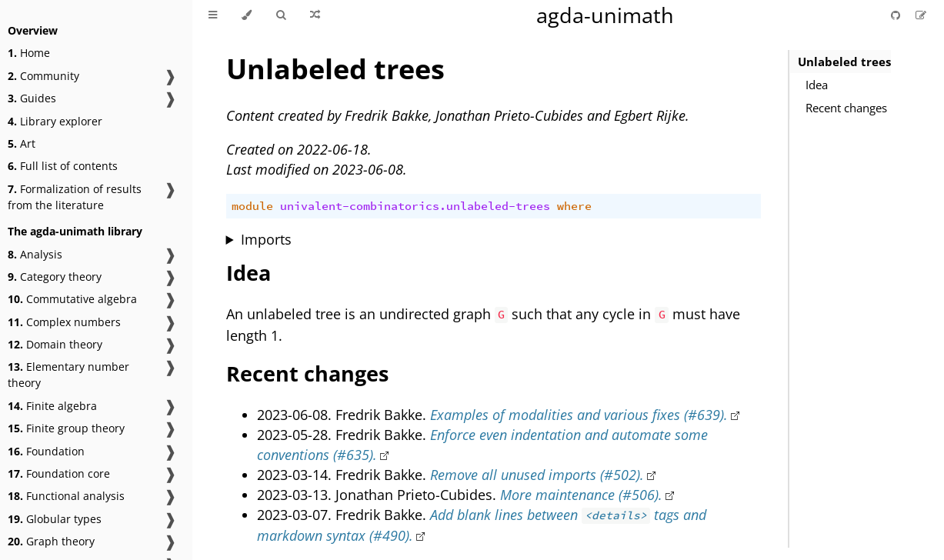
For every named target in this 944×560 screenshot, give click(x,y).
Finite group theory (66, 428)
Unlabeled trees (844, 62)
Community (43, 76)
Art (22, 143)
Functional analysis (66, 496)
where (574, 206)
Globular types (55, 519)
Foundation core (59, 473)
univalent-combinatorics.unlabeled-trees (415, 206)
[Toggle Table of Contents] (213, 15)
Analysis (35, 254)
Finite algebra (52, 406)
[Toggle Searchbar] (281, 15)
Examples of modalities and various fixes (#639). (579, 415)
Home (29, 53)
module (252, 206)
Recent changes (846, 108)
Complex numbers (64, 322)
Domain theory (55, 344)
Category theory (55, 277)
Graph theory (51, 541)
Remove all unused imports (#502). (537, 475)
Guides (32, 98)
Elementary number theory (68, 375)
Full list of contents (63, 166)
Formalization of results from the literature (75, 197)
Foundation (46, 451)
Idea (817, 85)
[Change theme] (247, 15)
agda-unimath (605, 15)
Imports (266, 239)
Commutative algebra (72, 299)
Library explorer (55, 121)
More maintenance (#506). (581, 495)
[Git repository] (897, 15)
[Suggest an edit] (921, 15)
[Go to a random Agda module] (315, 15)
